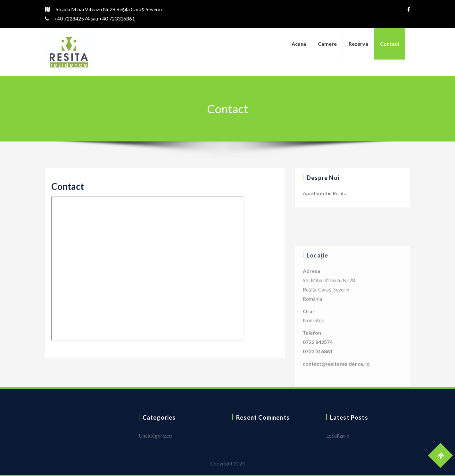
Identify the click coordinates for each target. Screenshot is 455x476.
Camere (327, 44)
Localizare (338, 436)
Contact (390, 44)
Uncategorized (155, 436)
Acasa (299, 44)
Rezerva (358, 44)
